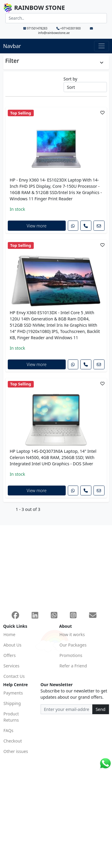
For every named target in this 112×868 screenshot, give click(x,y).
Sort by (70, 79)
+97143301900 (69, 28)
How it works (72, 634)
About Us (13, 645)
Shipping (12, 703)
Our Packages (73, 645)
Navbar (12, 46)
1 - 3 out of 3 (28, 509)
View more (37, 226)
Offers (10, 655)
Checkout (13, 741)
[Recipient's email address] (67, 709)
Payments (13, 693)
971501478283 (36, 28)
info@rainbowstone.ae (66, 31)
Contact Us (14, 676)
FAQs (9, 730)
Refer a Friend (73, 666)
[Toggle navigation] (101, 46)
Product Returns (11, 717)
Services (11, 666)
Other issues (16, 751)
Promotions (71, 655)
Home (10, 634)
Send (101, 709)
